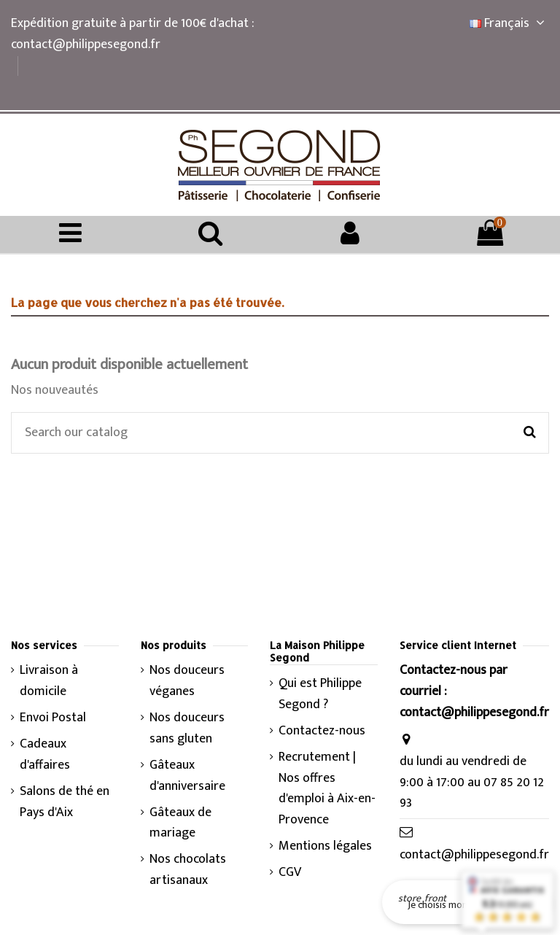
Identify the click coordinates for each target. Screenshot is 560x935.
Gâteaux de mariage (180, 823)
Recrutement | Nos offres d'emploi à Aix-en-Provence (327, 789)
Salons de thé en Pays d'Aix (65, 802)
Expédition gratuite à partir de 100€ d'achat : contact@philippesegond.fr (132, 34)
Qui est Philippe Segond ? (320, 694)
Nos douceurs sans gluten (187, 729)
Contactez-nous (322, 731)
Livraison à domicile (49, 681)
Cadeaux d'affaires (45, 755)
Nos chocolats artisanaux (188, 870)
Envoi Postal (53, 718)
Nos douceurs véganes (187, 681)
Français (509, 23)
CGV (290, 873)
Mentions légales (325, 846)
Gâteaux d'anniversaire (187, 776)
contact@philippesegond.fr (474, 855)
